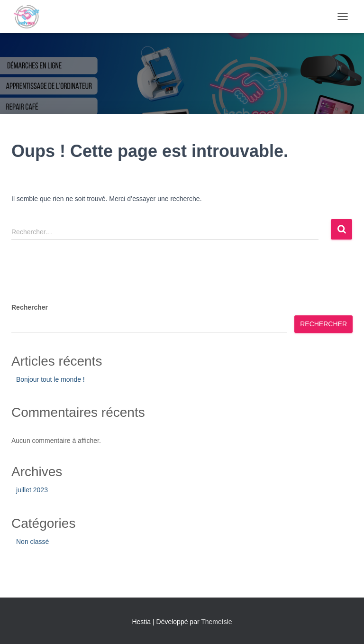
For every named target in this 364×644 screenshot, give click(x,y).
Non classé (32, 542)
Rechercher (30, 307)
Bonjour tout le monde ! (50, 379)
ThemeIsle (216, 622)
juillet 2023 (32, 490)
